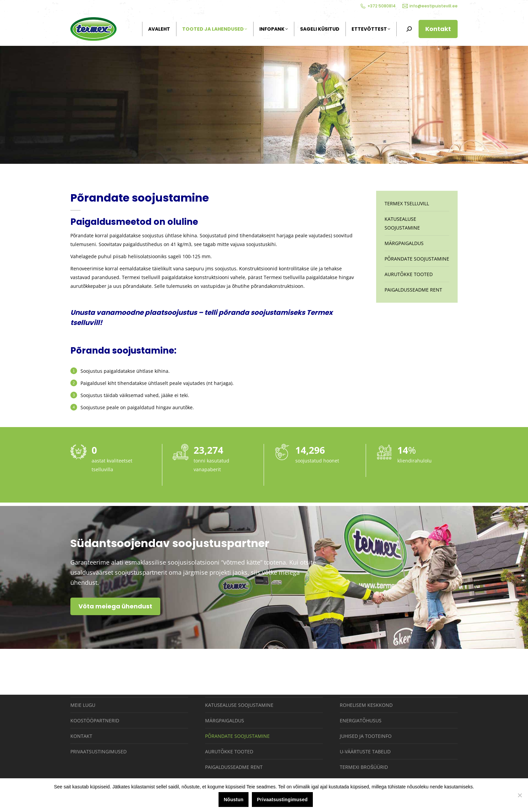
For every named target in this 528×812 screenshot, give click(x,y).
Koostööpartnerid (95, 720)
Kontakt (81, 736)
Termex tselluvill (407, 203)
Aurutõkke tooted (409, 274)
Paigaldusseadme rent (413, 290)
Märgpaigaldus (404, 243)
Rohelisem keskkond (366, 705)
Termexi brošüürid (364, 767)
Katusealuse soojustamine (402, 223)
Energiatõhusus (361, 720)
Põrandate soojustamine (417, 259)
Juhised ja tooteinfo (366, 736)
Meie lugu (83, 705)
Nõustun (234, 800)
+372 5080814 (378, 6)
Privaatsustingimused (98, 751)
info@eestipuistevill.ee (430, 6)
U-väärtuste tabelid (365, 751)
